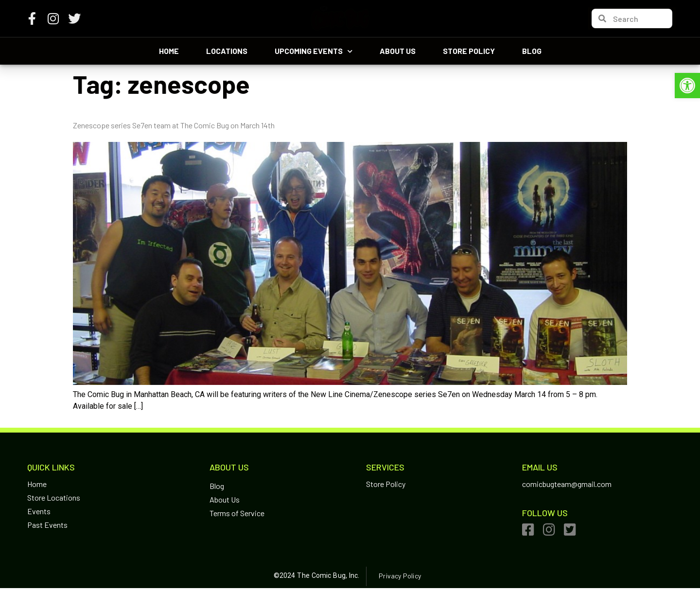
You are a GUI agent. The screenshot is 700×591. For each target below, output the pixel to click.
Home (169, 51)
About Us (398, 51)
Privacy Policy (400, 576)
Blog (532, 51)
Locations (227, 51)
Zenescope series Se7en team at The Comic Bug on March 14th (174, 125)
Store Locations (54, 497)
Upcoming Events (314, 51)
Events (39, 511)
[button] (687, 86)
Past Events (47, 525)
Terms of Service (237, 513)
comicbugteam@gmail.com (567, 484)
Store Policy (469, 51)
